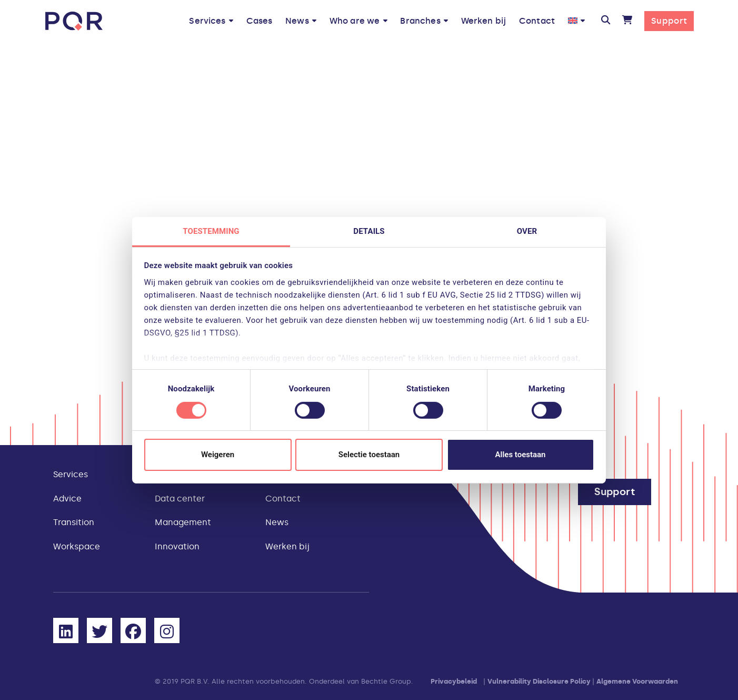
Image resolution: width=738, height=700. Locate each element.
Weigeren (218, 455)
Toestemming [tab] (211, 231)
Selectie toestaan (369, 455)
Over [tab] (527, 231)
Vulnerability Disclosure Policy (539, 681)
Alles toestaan (521, 455)
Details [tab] (369, 231)
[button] (605, 21)
